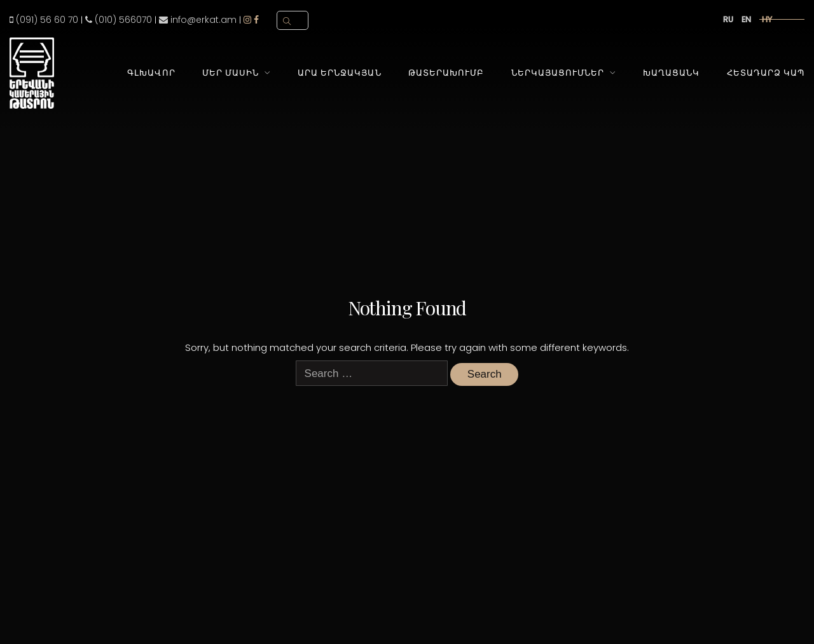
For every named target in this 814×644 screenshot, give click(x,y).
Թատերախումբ (446, 73)
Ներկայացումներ (558, 73)
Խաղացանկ (671, 73)
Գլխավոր (151, 73)
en (746, 19)
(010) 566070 (119, 20)
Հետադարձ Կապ (766, 73)
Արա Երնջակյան (339, 73)
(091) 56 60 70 (44, 20)
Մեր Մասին (231, 73)
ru (728, 19)
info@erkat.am (198, 20)
